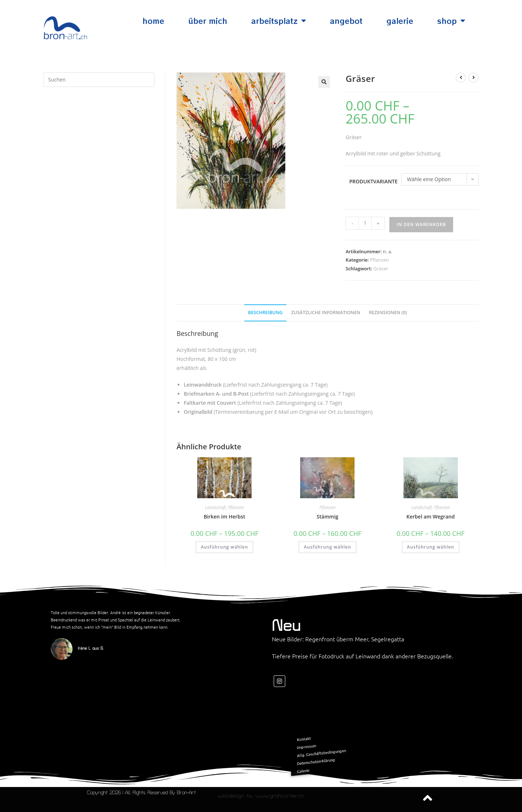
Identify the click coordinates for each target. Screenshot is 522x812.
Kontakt (344, 744)
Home (153, 21)
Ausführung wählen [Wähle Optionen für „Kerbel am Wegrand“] (431, 547)
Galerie (400, 21)
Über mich (208, 21)
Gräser (381, 268)
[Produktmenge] (365, 223)
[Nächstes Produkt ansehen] (473, 78)
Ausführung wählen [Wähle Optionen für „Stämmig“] (327, 547)
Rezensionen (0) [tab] (388, 313)
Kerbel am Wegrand (430, 517)
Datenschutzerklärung (350, 756)
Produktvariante (373, 181)
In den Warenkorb (421, 224)
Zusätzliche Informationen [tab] (326, 313)
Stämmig (328, 517)
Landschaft (216, 507)
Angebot (346, 21)
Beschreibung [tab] (265, 313)
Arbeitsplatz (279, 21)
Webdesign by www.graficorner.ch (261, 796)
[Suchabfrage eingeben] (99, 80)
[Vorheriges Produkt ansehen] (461, 78)
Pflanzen (380, 260)
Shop (451, 21)
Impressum (345, 748)
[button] (324, 82)
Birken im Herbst (224, 517)
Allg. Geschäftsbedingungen (353, 751)
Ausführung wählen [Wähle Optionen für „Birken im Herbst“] (224, 547)
